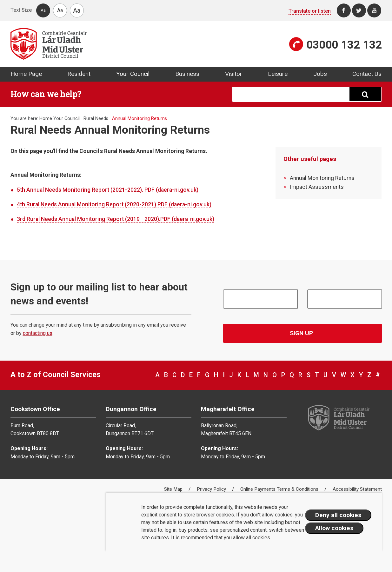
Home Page (26, 74)
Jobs (320, 74)
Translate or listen (310, 11)
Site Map (174, 489)
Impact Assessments (317, 187)
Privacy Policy (212, 489)
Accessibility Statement (357, 489)
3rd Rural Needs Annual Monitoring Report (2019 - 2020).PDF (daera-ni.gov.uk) (116, 219)
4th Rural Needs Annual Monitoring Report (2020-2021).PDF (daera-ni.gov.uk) (114, 204)
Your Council (133, 74)
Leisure (278, 74)
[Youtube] (374, 10)
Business (187, 74)
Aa (43, 10)
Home (46, 119)
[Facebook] (344, 10)
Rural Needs (96, 119)
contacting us (38, 333)
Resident (79, 74)
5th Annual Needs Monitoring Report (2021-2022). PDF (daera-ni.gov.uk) (108, 190)
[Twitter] (359, 10)
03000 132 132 (344, 45)
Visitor (234, 74)
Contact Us (367, 74)
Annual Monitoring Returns (322, 178)
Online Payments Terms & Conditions (280, 489)
